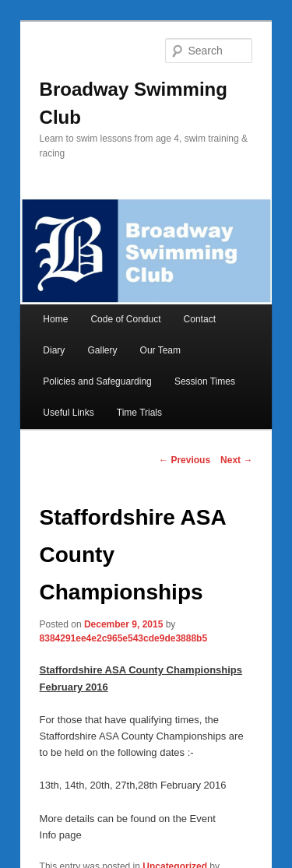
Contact (200, 319)
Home (55, 319)
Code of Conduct (125, 319)
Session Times (205, 381)
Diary (54, 350)
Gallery (102, 350)
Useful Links (68, 413)
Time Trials (139, 413)
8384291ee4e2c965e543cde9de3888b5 (124, 638)
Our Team (160, 350)
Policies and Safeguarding (97, 381)
